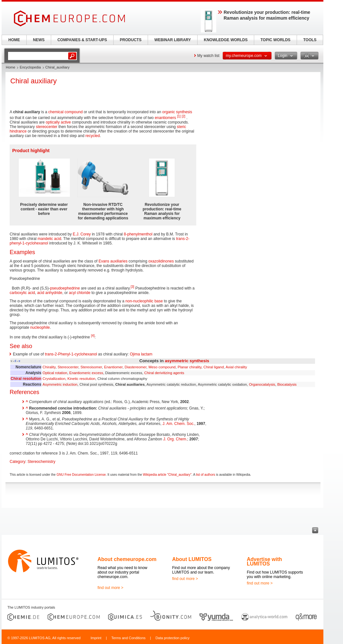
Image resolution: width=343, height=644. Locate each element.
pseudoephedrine (65, 288)
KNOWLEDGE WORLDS (226, 40)
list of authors (205, 475)
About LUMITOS (192, 559)
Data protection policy (172, 638)
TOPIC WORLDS (275, 40)
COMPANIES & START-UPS (82, 40)
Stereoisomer (91, 367)
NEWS (39, 40)
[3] (132, 287)
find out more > (110, 588)
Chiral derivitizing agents (164, 373)
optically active (58, 122)
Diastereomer (135, 367)
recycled (93, 136)
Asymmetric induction (60, 384)
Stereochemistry (41, 462)
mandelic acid (49, 239)
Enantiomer (113, 367)
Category (18, 462)
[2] (184, 116)
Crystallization (54, 379)
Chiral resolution (26, 379)
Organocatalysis (262, 384)
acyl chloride (80, 293)
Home (10, 67)
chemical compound (65, 112)
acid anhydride (50, 293)
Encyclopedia (30, 67)
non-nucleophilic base (144, 301)
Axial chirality (236, 367)
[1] (179, 116)
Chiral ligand (213, 367)
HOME (14, 40)
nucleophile (40, 327)
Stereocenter (68, 367)
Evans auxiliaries (113, 261)
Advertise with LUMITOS (264, 561)
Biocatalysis (287, 384)
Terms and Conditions (128, 638)
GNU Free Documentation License (81, 475)
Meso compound (162, 367)
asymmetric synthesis (187, 361)
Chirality (49, 367)
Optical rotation (55, 373)
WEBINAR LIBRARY (173, 40)
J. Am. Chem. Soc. (178, 424)
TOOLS (310, 40)
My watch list (208, 56)
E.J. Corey (82, 234)
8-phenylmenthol (138, 234)
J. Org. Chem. (175, 439)
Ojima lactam (141, 354)
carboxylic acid (22, 293)
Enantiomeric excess (86, 373)
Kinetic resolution (82, 379)
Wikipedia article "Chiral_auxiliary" (167, 475)
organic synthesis (177, 112)
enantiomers (165, 118)
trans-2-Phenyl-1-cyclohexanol (71, 354)
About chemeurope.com (127, 559)
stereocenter (46, 127)
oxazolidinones (161, 261)
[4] (93, 336)
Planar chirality (190, 367)
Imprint (96, 638)
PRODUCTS (130, 40)
